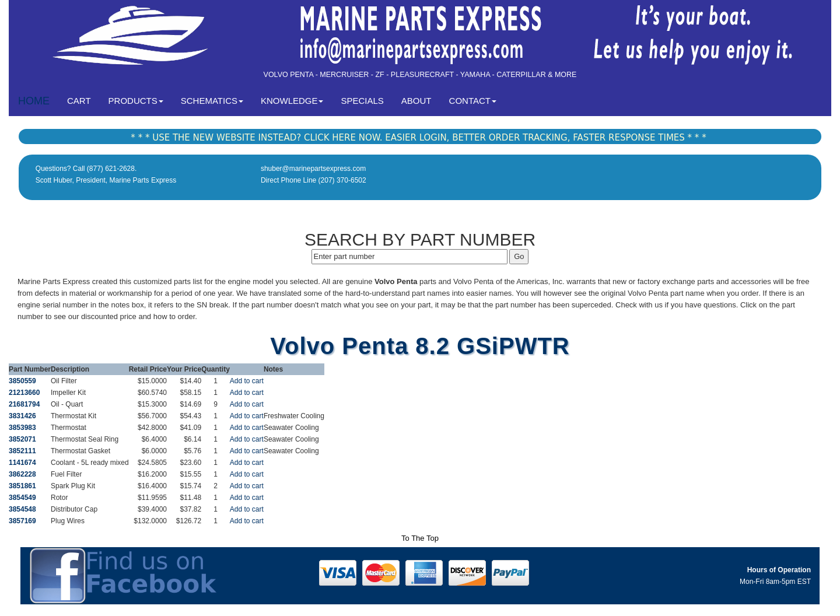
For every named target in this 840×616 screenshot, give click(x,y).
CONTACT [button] (473, 101)
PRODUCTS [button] (136, 101)
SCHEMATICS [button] (212, 101)
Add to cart (247, 381)
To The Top (420, 538)
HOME (34, 101)
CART (83, 100)
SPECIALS (362, 101)
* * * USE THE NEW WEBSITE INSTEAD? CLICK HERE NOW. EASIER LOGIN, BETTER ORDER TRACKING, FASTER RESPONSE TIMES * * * (418, 138)
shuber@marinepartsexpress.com (313, 169)
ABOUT (416, 101)
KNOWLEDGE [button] (292, 101)
